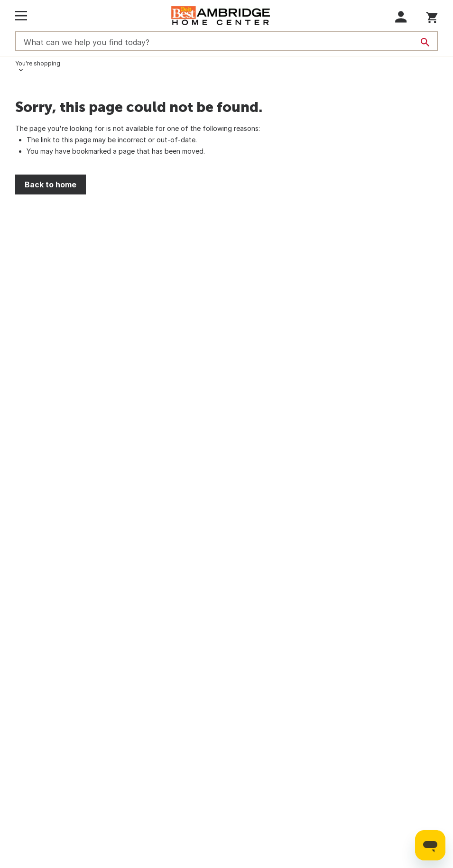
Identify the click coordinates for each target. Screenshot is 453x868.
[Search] (425, 42)
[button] (401, 17)
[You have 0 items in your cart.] (432, 16)
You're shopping (38, 63)
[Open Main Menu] (21, 16)
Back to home (51, 185)
